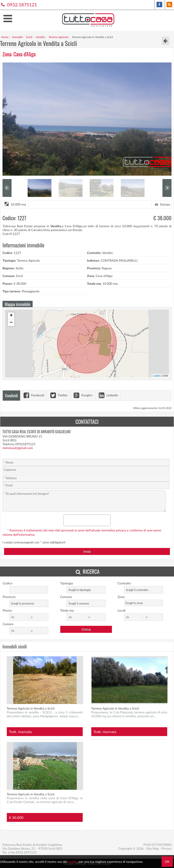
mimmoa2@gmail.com (18, 448)
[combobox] (86, 590)
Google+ (83, 395)
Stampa (162, 204)
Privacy (167, 848)
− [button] (11, 323)
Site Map (153, 848)
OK (167, 862)
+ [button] (11, 316)
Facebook (33, 395)
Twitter (58, 395)
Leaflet (156, 376)
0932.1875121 (18, 5)
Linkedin (108, 395)
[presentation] (87, 520)
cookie (72, 862)
